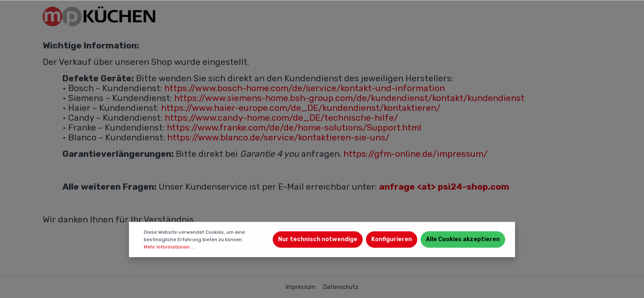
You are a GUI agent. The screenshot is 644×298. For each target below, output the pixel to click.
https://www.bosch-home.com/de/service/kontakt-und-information (305, 88)
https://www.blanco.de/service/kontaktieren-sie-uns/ (278, 137)
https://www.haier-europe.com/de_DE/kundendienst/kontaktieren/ (301, 108)
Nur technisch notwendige (318, 240)
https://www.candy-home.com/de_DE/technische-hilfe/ (281, 118)
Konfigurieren (392, 240)
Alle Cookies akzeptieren (463, 240)
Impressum (301, 287)
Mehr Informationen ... (169, 247)
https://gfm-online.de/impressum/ (415, 154)
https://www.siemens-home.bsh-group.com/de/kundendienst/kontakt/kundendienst (349, 98)
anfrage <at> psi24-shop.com (444, 187)
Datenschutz (341, 287)
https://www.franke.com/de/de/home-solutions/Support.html (294, 127)
